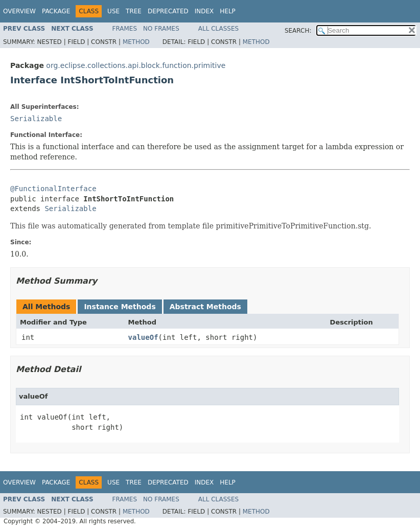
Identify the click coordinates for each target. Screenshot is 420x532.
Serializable (36, 119)
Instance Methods (120, 307)
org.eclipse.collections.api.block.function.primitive (136, 65)
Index (204, 11)
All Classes (218, 29)
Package (56, 11)
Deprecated (168, 11)
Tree (134, 11)
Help (228, 11)
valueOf (143, 337)
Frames (125, 29)
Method (136, 42)
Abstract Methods (205, 307)
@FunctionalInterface (53, 189)
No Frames (161, 29)
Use (113, 11)
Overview (19, 11)
